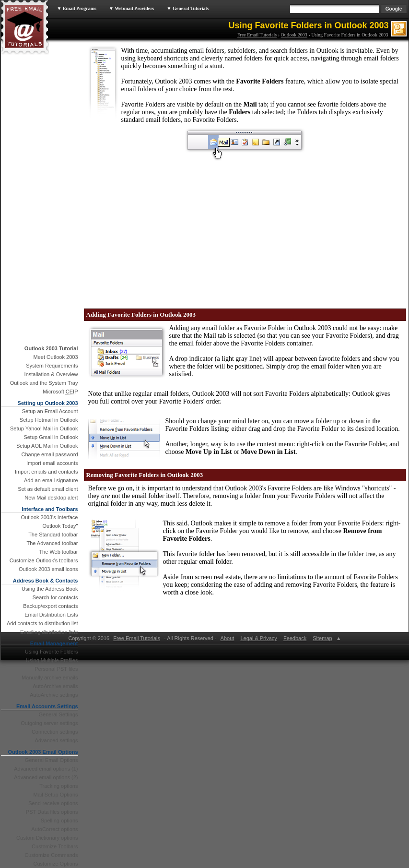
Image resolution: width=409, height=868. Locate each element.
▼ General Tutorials (188, 8)
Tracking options (58, 786)
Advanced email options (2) (46, 777)
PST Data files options (52, 812)
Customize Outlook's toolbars (44, 560)
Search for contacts (55, 597)
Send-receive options (53, 803)
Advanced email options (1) (46, 769)
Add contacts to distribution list (42, 623)
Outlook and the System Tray (44, 383)
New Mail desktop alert (51, 498)
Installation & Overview (51, 374)
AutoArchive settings (54, 695)
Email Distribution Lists (51, 615)
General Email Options (52, 760)
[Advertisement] (137, 229)
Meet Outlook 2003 (56, 357)
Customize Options (56, 864)
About (227, 638)
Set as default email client (48, 489)
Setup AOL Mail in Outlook (47, 446)
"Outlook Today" (59, 526)
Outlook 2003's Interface (50, 517)
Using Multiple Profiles (52, 660)
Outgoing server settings (49, 723)
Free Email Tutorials (257, 35)
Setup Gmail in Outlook (51, 437)
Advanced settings (57, 740)
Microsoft (60, 392)
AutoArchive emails (55, 686)
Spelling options (59, 820)
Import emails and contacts (46, 472)
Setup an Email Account (50, 411)
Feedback (295, 638)
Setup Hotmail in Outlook (49, 420)
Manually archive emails (50, 678)
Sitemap (322, 638)
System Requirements (52, 366)
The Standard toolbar (53, 535)
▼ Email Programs (77, 8)
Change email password (49, 454)
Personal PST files (56, 669)
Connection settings (55, 732)
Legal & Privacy (258, 638)
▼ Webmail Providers (132, 8)
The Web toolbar (58, 552)
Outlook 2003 (294, 35)
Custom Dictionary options (47, 838)
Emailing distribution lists (49, 632)
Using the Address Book (50, 589)
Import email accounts (52, 463)
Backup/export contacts (50, 606)
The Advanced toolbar (52, 543)
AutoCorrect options (54, 829)
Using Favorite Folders (52, 652)
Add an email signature (51, 480)
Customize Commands (51, 855)
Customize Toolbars (55, 846)
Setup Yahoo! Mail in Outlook (44, 428)
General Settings (58, 714)
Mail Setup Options (56, 795)
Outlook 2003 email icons (48, 569)
